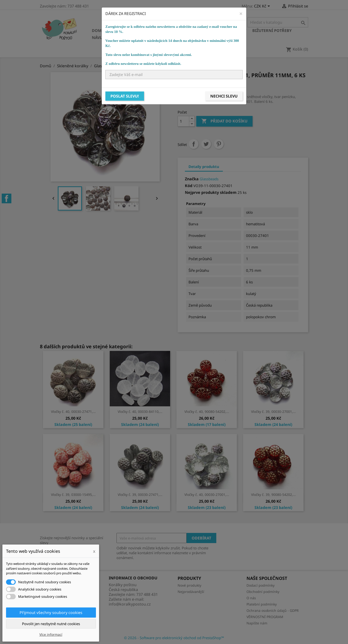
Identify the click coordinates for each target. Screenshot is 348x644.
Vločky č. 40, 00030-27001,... (207, 495)
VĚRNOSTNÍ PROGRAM (265, 617)
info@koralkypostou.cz (130, 604)
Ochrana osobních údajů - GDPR (273, 610)
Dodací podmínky (261, 585)
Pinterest (219, 144)
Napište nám (257, 623)
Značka (192, 179)
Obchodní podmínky (263, 592)
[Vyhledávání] (278, 22)
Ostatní (149, 38)
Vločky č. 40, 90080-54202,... (207, 412)
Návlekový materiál (113, 38)
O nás (251, 598)
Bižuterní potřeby (272, 30)
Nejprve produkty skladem (211, 192)
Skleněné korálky (130, 30)
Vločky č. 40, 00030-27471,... (73, 412)
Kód (189, 186)
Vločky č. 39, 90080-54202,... (273, 495)
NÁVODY (190, 38)
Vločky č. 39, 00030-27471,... (140, 495)
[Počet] (183, 121)
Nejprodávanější (191, 592)
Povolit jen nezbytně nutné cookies (51, 624)
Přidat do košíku (224, 121)
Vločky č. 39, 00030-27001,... (273, 412)
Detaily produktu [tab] (204, 167)
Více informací (51, 634)
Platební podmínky (262, 604)
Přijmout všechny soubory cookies (51, 613)
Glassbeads (209, 179)
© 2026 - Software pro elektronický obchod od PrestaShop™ (174, 638)
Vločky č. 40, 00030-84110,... (140, 412)
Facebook (7, 198)
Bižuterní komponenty (222, 30)
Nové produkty (189, 585)
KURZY (170, 38)
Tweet (206, 144)
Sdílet (194, 144)
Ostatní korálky (173, 30)
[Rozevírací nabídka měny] (263, 7)
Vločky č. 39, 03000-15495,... (73, 495)
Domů (98, 30)
